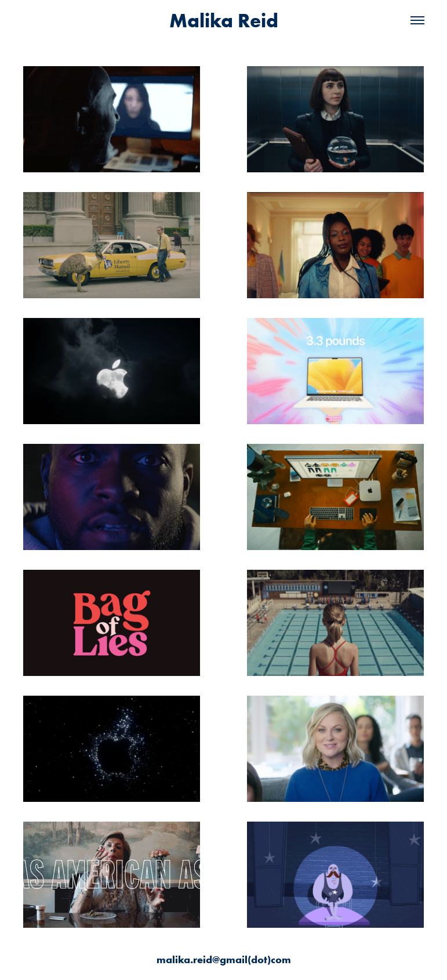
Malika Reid (224, 20)
